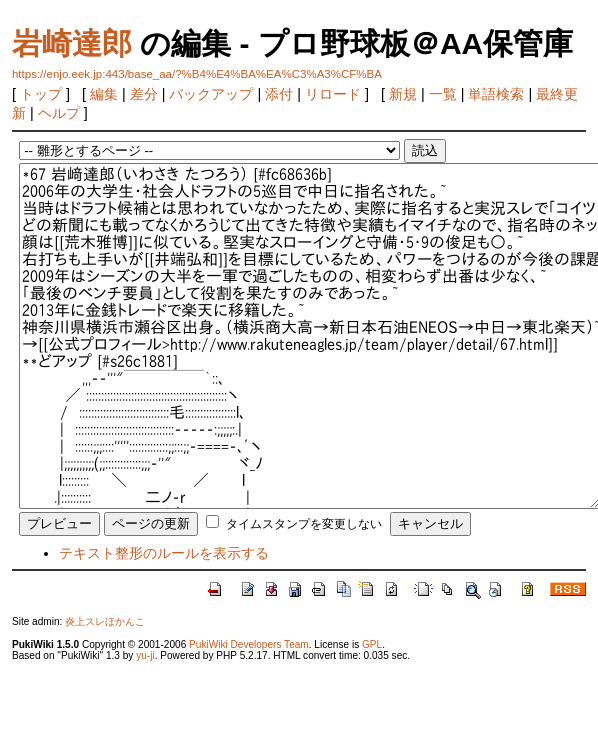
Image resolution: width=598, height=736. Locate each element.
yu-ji (145, 655)
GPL (372, 644)
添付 (279, 94)
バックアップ (211, 94)
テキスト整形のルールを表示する (164, 553)
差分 (144, 94)
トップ (41, 94)
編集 (104, 94)
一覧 (443, 94)
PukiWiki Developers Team (249, 644)
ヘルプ (59, 113)
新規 (403, 94)
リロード (333, 94)
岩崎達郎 (72, 43)
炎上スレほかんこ (105, 621)
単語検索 (496, 94)
